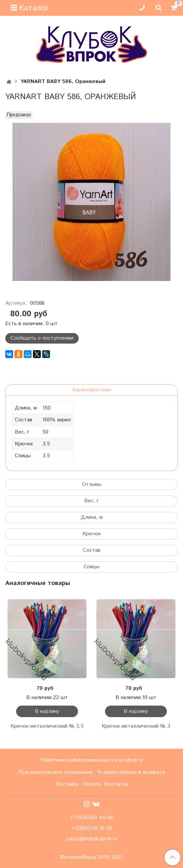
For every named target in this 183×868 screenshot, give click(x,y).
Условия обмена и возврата (131, 772)
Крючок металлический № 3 (136, 726)
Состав (92, 550)
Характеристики (92, 390)
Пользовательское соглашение (55, 772)
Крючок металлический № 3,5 (47, 726)
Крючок (92, 534)
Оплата (91, 784)
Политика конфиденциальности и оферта (91, 760)
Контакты (116, 784)
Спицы (91, 567)
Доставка (67, 784)
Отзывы (92, 484)
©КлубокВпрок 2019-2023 (91, 857)
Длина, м (92, 517)
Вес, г (91, 501)
